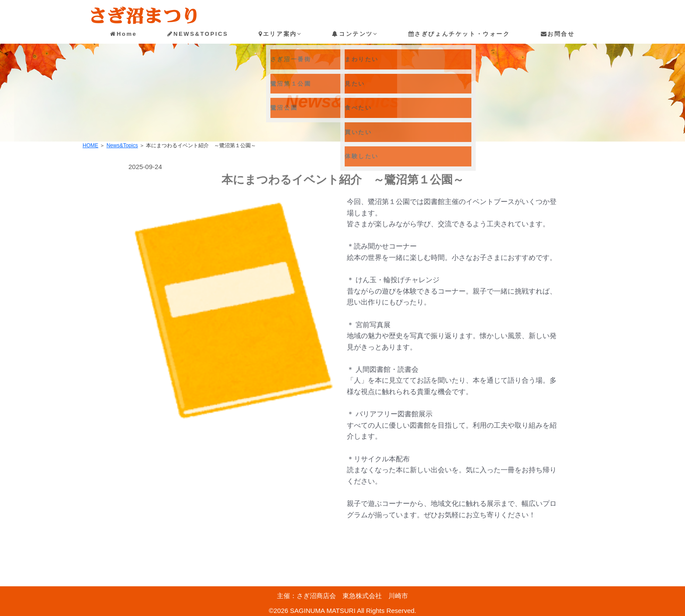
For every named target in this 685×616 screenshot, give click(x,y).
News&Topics (122, 145)
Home (123, 34)
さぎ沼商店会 (316, 596)
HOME (90, 145)
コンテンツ (355, 34)
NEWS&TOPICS (198, 34)
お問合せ (558, 34)
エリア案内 (280, 34)
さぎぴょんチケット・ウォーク (459, 34)
